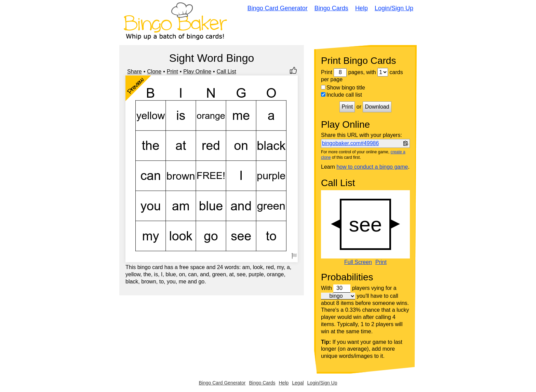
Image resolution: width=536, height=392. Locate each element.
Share (135, 72)
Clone (154, 72)
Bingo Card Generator (278, 8)
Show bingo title (343, 88)
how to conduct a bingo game (372, 167)
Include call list (341, 95)
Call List (226, 72)
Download (377, 107)
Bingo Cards (331, 8)
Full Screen (358, 262)
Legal (298, 383)
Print (172, 72)
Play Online (197, 72)
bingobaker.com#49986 (350, 143)
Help (361, 8)
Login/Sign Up (394, 8)
